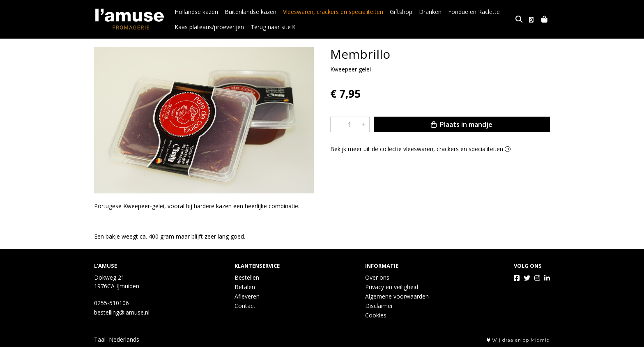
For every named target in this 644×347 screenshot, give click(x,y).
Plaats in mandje (462, 124)
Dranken (430, 12)
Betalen (245, 287)
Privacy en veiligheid (392, 287)
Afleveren (247, 296)
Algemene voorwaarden (397, 296)
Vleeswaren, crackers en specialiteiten (333, 12)
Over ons (377, 277)
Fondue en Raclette (474, 12)
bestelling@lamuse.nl (122, 312)
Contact (245, 306)
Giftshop (401, 12)
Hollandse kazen (196, 12)
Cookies (376, 315)
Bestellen (247, 277)
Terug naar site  (273, 27)
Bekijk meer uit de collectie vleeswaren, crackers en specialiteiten (420, 149)
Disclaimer (379, 306)
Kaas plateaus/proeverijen (209, 27)
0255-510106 (112, 303)
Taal (100, 339)
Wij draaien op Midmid (518, 340)
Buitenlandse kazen (251, 12)
